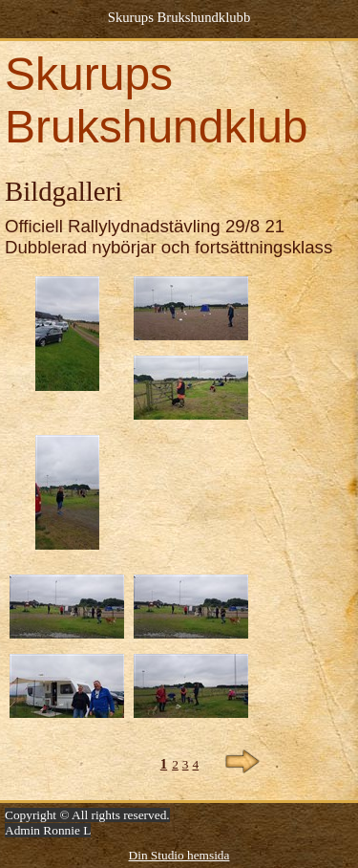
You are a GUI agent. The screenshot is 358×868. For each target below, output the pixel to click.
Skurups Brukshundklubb (179, 17)
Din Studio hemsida (179, 855)
